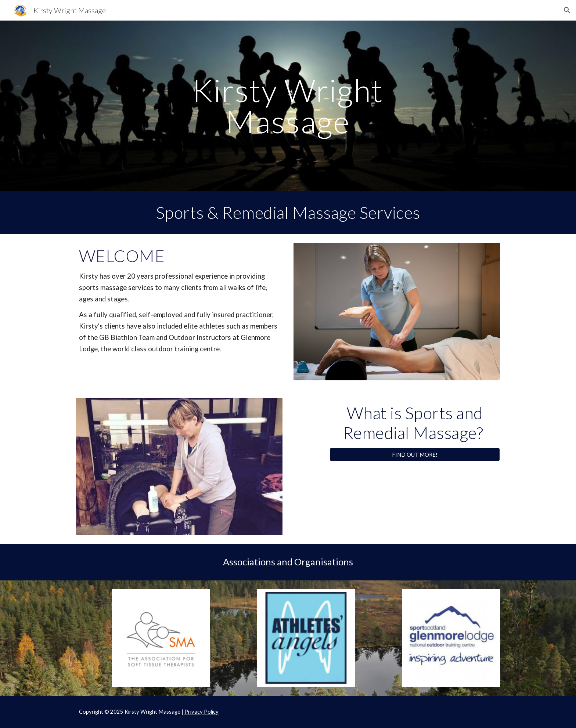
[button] (567, 10)
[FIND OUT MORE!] (415, 454)
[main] (288, 106)
